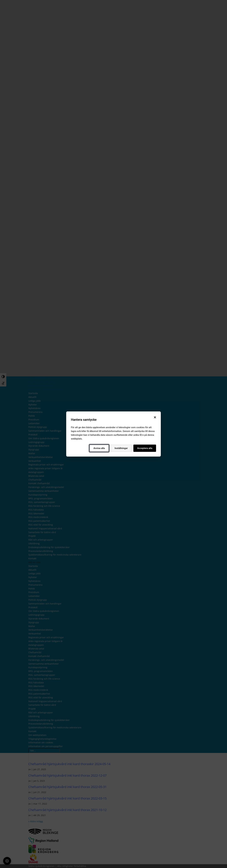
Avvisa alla (99, 448)
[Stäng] (155, 417)
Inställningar (121, 448)
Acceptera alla (145, 448)
